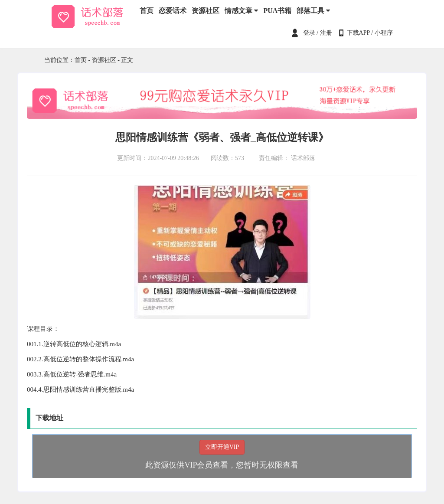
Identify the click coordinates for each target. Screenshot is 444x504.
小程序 (384, 33)
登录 (309, 33)
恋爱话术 (173, 11)
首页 (147, 11)
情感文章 (241, 11)
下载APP (358, 33)
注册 (326, 33)
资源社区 (206, 11)
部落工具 (313, 11)
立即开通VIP (222, 447)
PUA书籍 (277, 11)
